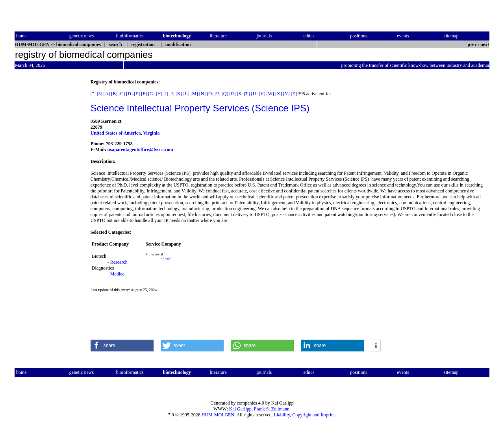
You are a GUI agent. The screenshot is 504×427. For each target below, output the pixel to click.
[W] (270, 94)
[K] (179, 94)
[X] (279, 94)
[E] (137, 94)
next (485, 44)
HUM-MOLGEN (218, 415)
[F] (144, 94)
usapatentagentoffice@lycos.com (140, 150)
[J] (172, 94)
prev (472, 44)
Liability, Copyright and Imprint (305, 415)
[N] (203, 94)
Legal (168, 258)
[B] (114, 94)
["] (93, 94)
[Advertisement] (48, 197)
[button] (122, 346)
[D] (129, 94)
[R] (232, 94)
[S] (240, 94)
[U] (254, 94)
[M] (194, 94)
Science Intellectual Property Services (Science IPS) (200, 108)
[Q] (225, 94)
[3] (100, 94)
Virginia (151, 133)
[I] (166, 94)
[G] (151, 94)
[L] (186, 94)
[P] (218, 94)
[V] (262, 94)
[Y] (286, 94)
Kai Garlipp (240, 409)
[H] (159, 94)
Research (119, 262)
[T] (247, 94)
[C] (122, 94)
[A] (107, 94)
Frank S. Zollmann (272, 409)
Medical (118, 274)
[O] (210, 94)
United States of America (116, 133)
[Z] (294, 94)
